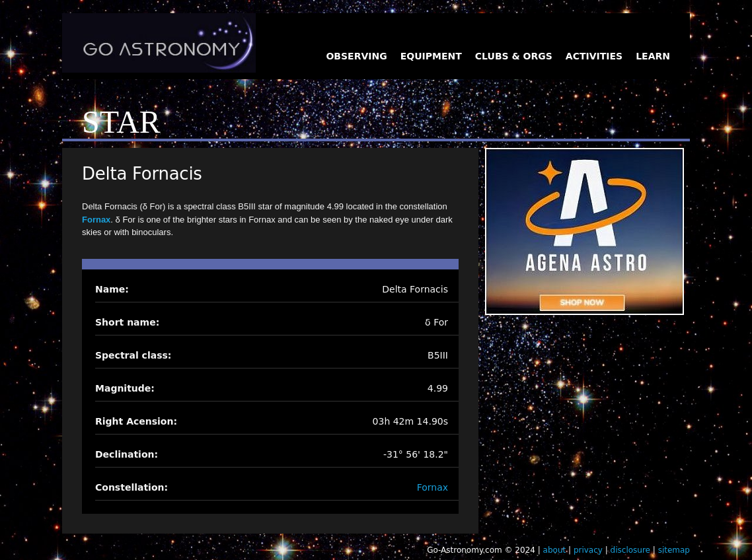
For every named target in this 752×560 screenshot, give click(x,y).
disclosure (630, 550)
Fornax (96, 220)
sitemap (674, 550)
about (555, 550)
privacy (588, 550)
